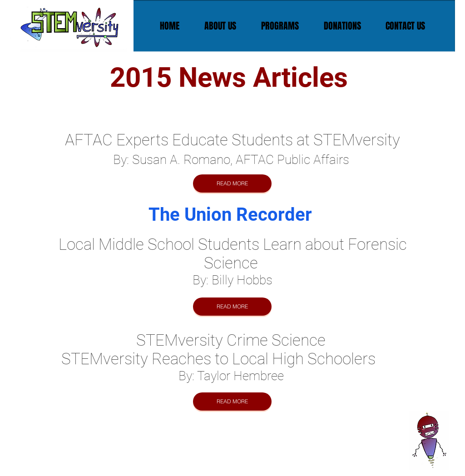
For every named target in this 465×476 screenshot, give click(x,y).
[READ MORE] (232, 183)
